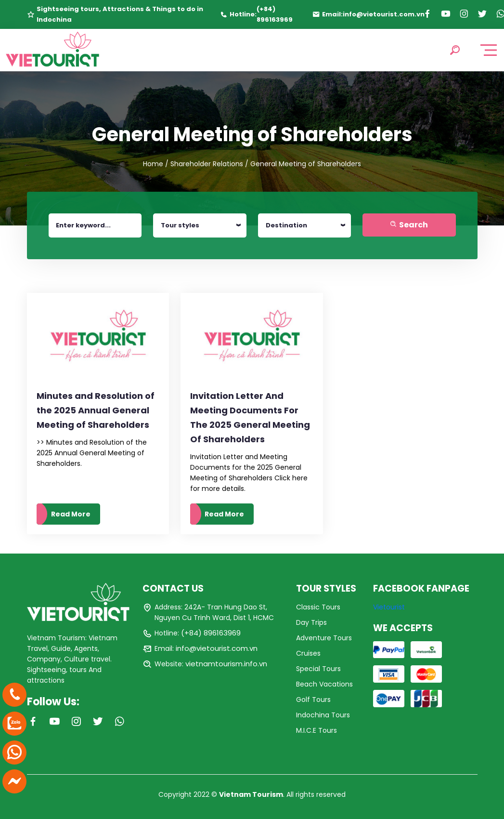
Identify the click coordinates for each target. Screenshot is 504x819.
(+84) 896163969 (275, 14)
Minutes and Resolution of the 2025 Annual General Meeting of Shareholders (96, 410)
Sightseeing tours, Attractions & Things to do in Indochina (120, 14)
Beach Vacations (324, 684)
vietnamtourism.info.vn (226, 664)
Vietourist (389, 607)
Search (409, 225)
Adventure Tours (324, 638)
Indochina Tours (323, 715)
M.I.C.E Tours (317, 730)
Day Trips (311, 622)
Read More (71, 514)
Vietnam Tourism (251, 794)
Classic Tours (318, 607)
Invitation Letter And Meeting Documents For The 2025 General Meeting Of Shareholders (250, 417)
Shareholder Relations (207, 164)
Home (153, 164)
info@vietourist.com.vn (384, 14)
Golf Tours (313, 700)
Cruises (308, 653)
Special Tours (318, 669)
